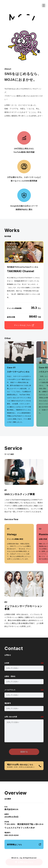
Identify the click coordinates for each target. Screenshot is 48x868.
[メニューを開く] (44, 5)
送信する (24, 752)
